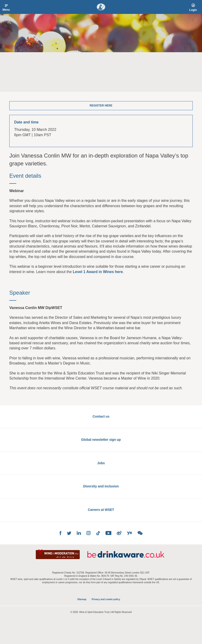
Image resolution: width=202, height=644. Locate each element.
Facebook (60, 533)
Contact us (101, 416)
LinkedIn (79, 533)
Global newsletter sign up (101, 440)
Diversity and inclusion (101, 486)
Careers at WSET (101, 510)
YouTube (108, 533)
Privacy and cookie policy (106, 599)
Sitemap (82, 599)
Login (193, 10)
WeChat (140, 533)
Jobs (101, 463)
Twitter (69, 533)
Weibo (119, 533)
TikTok (98, 533)
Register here (101, 106)
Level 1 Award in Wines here (98, 272)
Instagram (88, 533)
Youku (130, 533)
